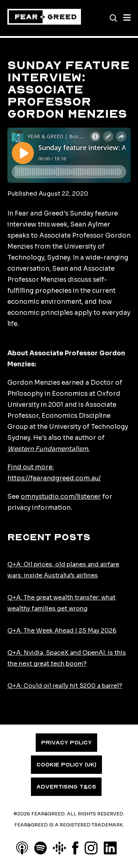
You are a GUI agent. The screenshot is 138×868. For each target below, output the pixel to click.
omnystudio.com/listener (61, 497)
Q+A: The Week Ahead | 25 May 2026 (62, 631)
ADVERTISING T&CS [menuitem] (66, 787)
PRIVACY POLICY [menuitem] (66, 743)
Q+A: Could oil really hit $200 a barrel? (65, 686)
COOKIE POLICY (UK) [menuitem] (66, 765)
